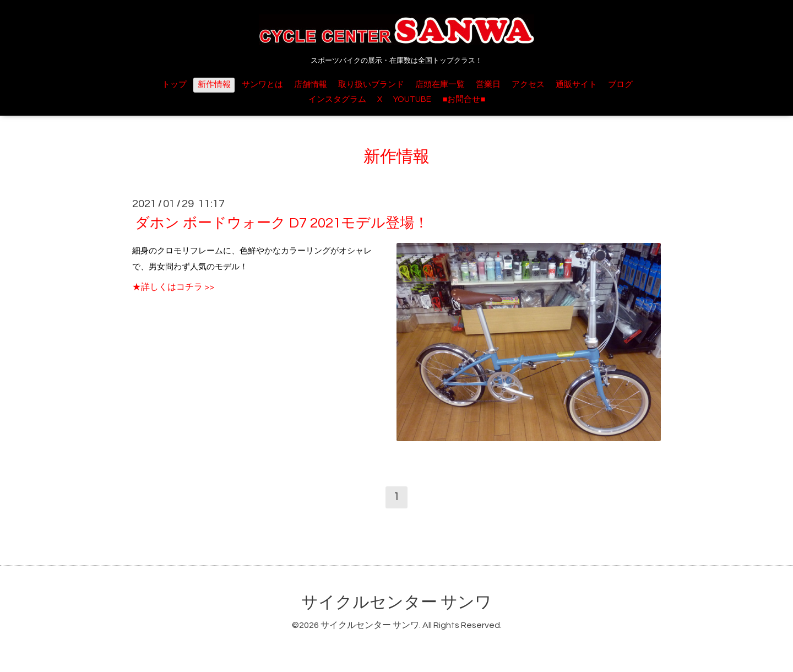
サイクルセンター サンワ (397, 602)
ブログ (620, 85)
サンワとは (262, 85)
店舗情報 (311, 85)
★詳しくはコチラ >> (173, 287)
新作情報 (214, 85)
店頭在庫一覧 (440, 85)
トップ (174, 85)
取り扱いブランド (371, 85)
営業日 (488, 85)
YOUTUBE (412, 99)
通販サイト (576, 85)
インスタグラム (337, 99)
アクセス (528, 85)
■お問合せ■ (464, 99)
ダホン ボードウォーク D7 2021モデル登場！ (282, 223)
